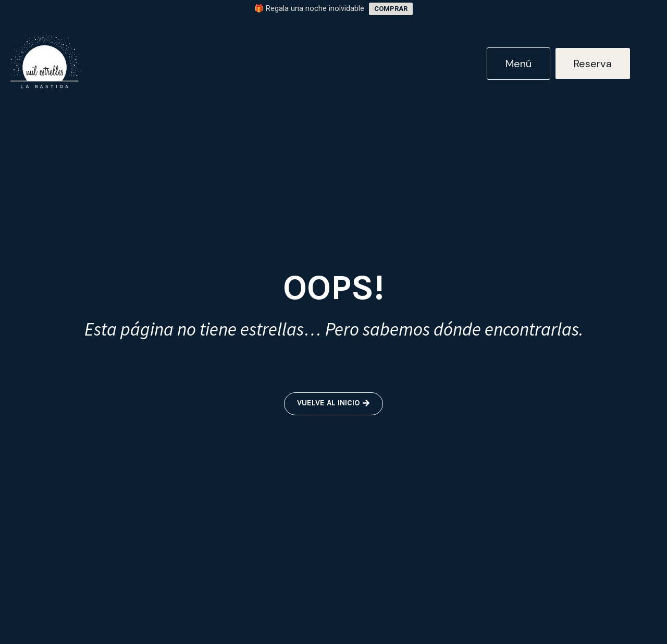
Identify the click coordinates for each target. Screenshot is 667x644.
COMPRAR (391, 9)
